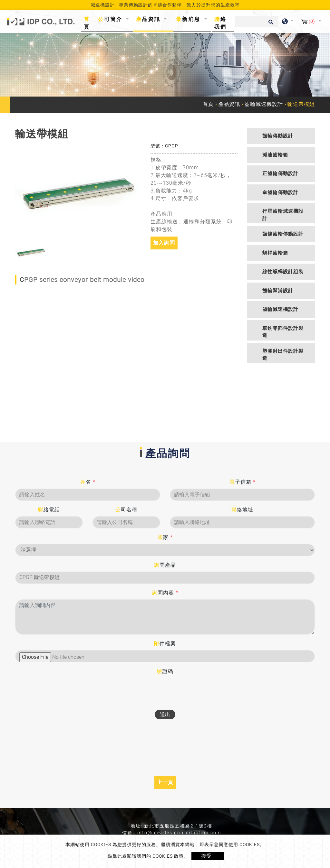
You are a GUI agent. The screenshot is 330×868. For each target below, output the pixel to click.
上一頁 (165, 782)
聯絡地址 (242, 510)
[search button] (270, 24)
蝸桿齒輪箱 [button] (275, 253)
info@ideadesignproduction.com (179, 833)
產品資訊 (229, 104)
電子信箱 (243, 482)
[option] (78, 191)
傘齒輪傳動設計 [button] (280, 192)
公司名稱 (126, 510)
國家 (165, 537)
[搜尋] (257, 21)
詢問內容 (165, 593)
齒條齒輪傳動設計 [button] (283, 234)
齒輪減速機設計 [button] (280, 309)
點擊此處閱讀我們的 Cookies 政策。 (148, 856)
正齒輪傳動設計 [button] (280, 173)
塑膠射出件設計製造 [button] (283, 355)
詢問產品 (165, 565)
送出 (165, 714)
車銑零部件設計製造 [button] (283, 332)
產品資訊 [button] (149, 19)
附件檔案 (165, 644)
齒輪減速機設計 (264, 104)
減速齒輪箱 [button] (275, 155)
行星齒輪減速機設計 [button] (283, 215)
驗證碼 (165, 671)
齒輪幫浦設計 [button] (278, 291)
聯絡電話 (49, 510)
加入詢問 (164, 243)
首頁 (89, 23)
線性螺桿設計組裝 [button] (283, 272)
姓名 (88, 482)
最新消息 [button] (189, 19)
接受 (206, 856)
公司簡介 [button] (111, 19)
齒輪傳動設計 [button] (278, 136)
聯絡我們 (220, 23)
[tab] (281, 136)
